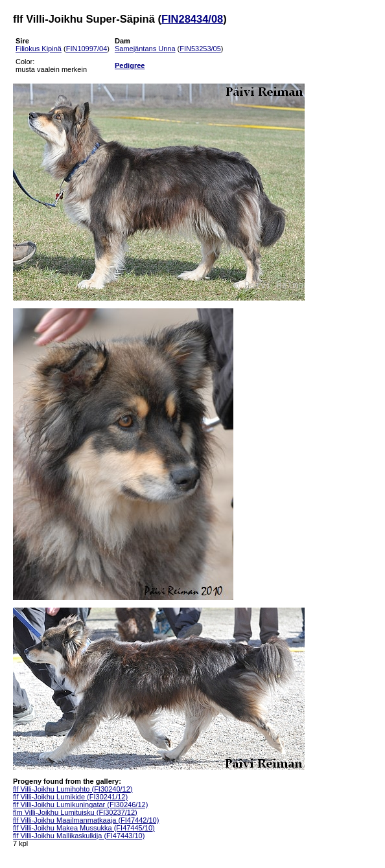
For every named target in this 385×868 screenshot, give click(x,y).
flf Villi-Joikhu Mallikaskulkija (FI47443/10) (79, 836)
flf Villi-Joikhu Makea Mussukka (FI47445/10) (84, 828)
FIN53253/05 (200, 49)
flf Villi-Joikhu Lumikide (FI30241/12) (70, 797)
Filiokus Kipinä (39, 49)
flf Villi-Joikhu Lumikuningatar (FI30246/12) (80, 805)
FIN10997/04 (87, 49)
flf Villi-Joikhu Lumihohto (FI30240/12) (73, 789)
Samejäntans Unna (145, 49)
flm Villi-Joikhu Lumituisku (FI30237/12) (75, 812)
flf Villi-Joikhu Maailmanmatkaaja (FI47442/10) (86, 820)
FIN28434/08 (192, 19)
